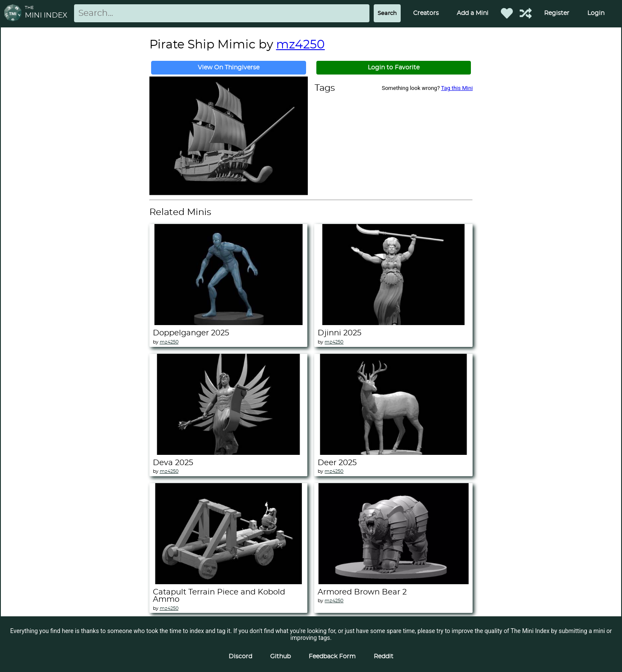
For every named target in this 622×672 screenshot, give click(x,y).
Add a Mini (473, 13)
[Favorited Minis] (507, 13)
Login (596, 13)
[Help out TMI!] (526, 13)
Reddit (384, 657)
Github (280, 657)
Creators (426, 13)
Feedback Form (332, 657)
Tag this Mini (457, 88)
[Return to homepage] (15, 13)
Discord (240, 657)
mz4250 (301, 45)
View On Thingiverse (229, 68)
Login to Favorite (394, 68)
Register (557, 13)
